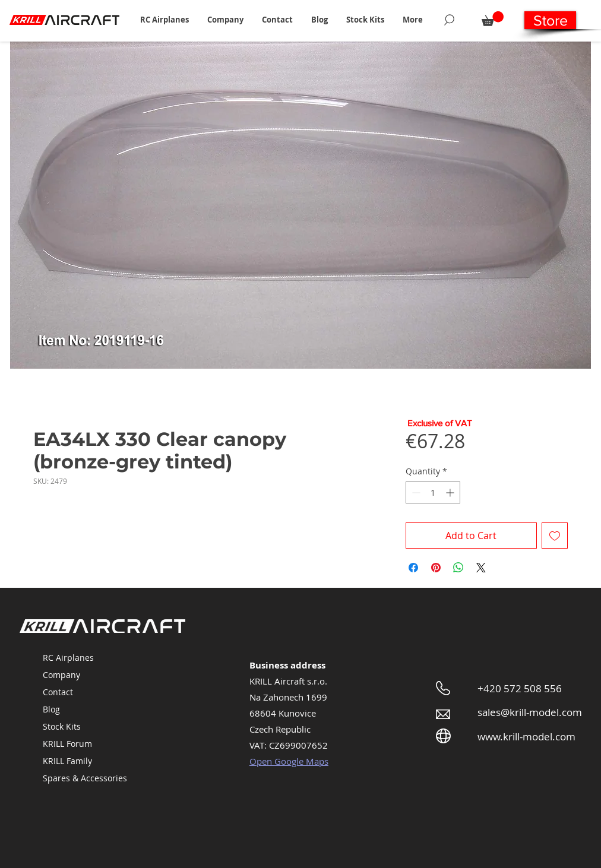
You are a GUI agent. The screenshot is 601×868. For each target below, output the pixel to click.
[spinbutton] (433, 492)
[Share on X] (481, 568)
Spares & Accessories (85, 778)
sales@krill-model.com (530, 712)
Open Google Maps (289, 761)
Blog (51, 709)
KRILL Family (67, 761)
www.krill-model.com (526, 736)
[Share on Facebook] (413, 568)
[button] (164, 20)
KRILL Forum (67, 744)
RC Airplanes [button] (68, 658)
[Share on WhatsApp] (458, 568)
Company (61, 675)
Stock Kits (62, 726)
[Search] (449, 20)
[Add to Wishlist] (555, 536)
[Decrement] (415, 492)
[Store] (550, 20)
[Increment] (451, 492)
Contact (58, 692)
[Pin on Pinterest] (436, 568)
